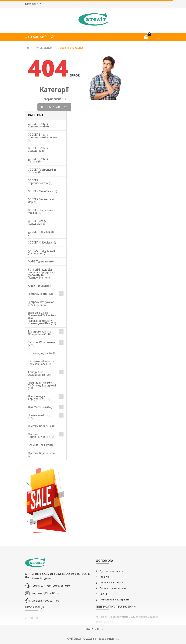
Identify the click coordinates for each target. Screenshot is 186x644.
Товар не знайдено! (71, 48)
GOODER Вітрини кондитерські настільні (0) (42, 137)
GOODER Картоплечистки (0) (40, 182)
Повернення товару (111, 583)
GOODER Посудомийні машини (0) (41, 212)
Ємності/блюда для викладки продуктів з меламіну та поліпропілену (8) (42, 274)
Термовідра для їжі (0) (42, 353)
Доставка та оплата (111, 571)
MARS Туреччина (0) (41, 262)
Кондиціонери (44, 48)
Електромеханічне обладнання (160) (40, 333)
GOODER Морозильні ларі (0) (41, 201)
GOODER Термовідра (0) (41, 233)
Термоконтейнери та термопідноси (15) (41, 363)
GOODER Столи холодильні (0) (37, 222)
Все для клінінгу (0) (40, 445)
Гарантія (105, 577)
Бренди (104, 594)
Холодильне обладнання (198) (39, 373)
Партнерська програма (113, 588)
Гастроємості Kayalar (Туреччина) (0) (41, 303)
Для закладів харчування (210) (39, 398)
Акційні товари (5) (39, 286)
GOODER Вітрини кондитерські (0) (38, 125)
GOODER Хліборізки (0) (42, 243)
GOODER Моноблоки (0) (43, 191)
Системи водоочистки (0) (42, 454)
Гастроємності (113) (40, 294)
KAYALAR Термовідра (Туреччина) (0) (41, 252)
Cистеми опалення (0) (42, 426)
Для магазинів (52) (40, 407)
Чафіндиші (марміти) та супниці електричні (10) (42, 386)
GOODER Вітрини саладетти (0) (38, 149)
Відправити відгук (54, 107)
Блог (31, 623)
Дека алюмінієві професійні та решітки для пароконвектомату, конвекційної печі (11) (42, 318)
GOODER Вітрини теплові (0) (38, 160)
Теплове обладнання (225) (41, 344)
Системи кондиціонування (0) (41, 436)
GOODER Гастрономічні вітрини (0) (42, 171)
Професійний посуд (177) (40, 417)
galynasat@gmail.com (45, 593)
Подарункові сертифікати (115, 600)
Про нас (33, 618)
